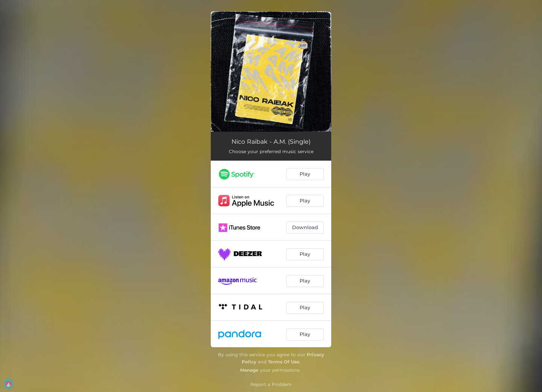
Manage (249, 370)
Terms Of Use (284, 362)
